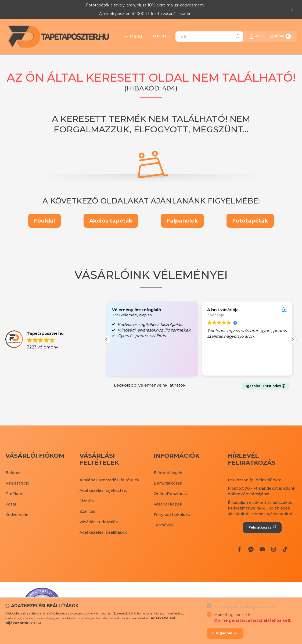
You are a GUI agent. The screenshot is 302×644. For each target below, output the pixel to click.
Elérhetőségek (168, 473)
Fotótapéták (250, 221)
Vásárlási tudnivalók (99, 522)
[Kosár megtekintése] (280, 37)
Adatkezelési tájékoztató (104, 490)
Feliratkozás (262, 527)
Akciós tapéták (111, 221)
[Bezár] (292, 9)
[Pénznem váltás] (161, 37)
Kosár (11, 504)
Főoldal (44, 221)
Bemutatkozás (168, 483)
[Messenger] (251, 549)
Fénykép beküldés (172, 515)
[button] (133, 37)
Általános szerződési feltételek (109, 480)
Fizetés (87, 501)
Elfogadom (225, 633)
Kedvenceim (17, 515)
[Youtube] (262, 549)
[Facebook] (239, 549)
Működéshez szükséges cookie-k (245, 606)
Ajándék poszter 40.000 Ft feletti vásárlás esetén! (146, 14)
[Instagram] (274, 549)
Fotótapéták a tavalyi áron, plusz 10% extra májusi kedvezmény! (146, 5)
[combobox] (209, 37)
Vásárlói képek (168, 504)
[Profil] (256, 37)
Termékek (164, 525)
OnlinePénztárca (170, 494)
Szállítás (87, 511)
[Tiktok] (285, 549)
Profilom (14, 494)
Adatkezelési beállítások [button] (103, 532)
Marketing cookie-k (253, 618)
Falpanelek (182, 221)
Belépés (13, 473)
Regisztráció (17, 483)
